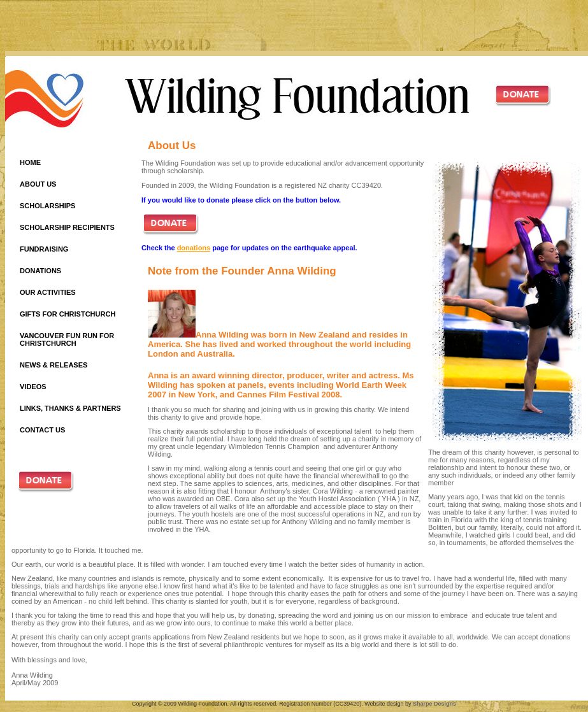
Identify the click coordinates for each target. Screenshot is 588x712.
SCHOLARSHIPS (47, 206)
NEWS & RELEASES (54, 365)
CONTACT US (42, 430)
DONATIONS (40, 271)
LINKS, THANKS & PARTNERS (70, 408)
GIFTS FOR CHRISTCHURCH (68, 314)
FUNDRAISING (44, 249)
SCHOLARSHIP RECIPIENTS (67, 227)
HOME (30, 162)
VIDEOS (33, 387)
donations (194, 248)
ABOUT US (38, 184)
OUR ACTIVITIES (48, 292)
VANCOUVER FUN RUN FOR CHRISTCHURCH (67, 339)
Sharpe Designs (434, 704)
